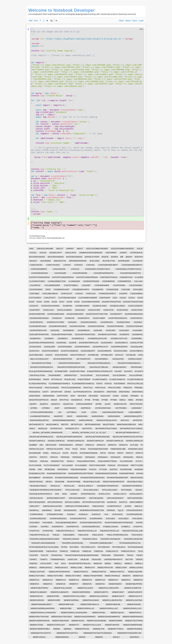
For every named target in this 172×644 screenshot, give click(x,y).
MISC (32, 249)
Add (31, 21)
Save (135, 21)
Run (36, 21)
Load (141, 21)
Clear (121, 21)
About (128, 21)
